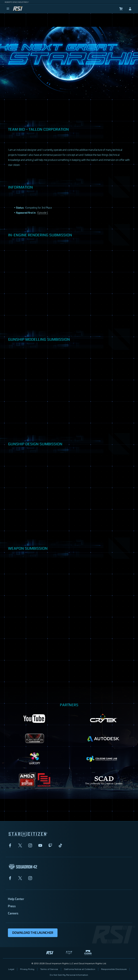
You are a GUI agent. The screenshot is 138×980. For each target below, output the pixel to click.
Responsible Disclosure (114, 969)
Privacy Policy (27, 969)
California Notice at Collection (80, 969)
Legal (11, 969)
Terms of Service (49, 969)
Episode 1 (43, 212)
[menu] (8, 9)
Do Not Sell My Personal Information (69, 975)
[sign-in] (130, 9)
